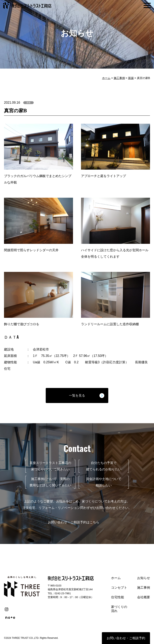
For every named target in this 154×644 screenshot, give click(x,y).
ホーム (106, 78)
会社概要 (144, 597)
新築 (131, 78)
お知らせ (144, 578)
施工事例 (119, 78)
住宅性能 (118, 597)
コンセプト (119, 588)
